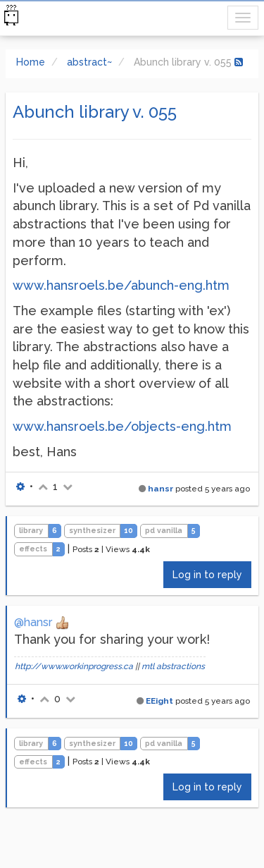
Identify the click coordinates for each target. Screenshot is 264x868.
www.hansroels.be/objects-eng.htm (122, 426)
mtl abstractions (173, 666)
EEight (159, 701)
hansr (161, 489)
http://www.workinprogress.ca (74, 666)
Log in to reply (207, 575)
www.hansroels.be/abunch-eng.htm (121, 285)
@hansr (33, 622)
